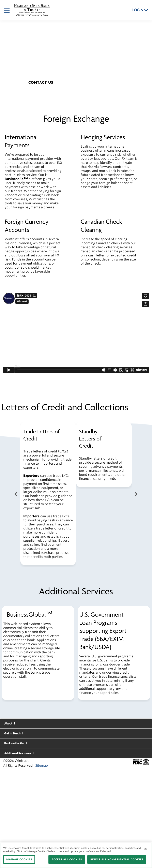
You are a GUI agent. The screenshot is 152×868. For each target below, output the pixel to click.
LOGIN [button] (140, 10)
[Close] (146, 849)
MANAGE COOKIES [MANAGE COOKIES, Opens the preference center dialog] (19, 859)
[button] (41, 83)
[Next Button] (136, 494)
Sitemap (42, 766)
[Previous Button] (16, 494)
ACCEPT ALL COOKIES (67, 859)
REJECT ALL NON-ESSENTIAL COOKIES (117, 859)
